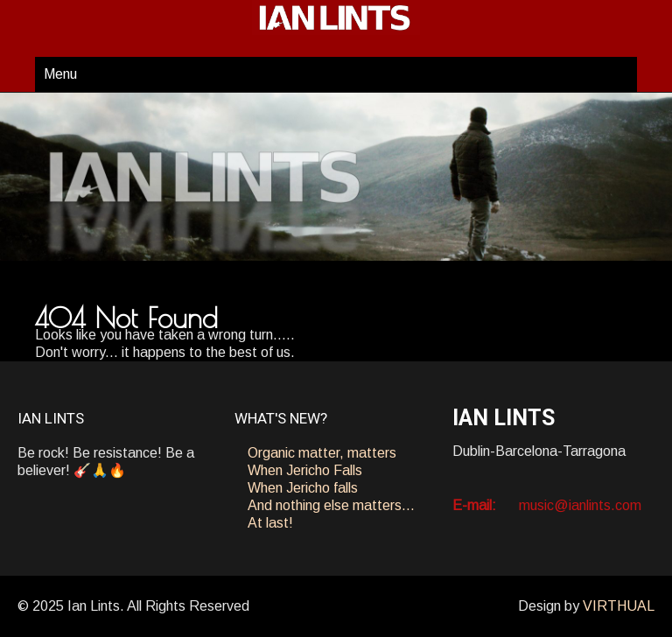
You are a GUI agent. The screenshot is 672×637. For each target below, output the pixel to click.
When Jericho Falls (305, 470)
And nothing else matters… (331, 505)
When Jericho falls (303, 488)
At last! (270, 523)
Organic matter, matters (322, 453)
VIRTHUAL (619, 606)
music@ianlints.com (580, 505)
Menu (60, 74)
